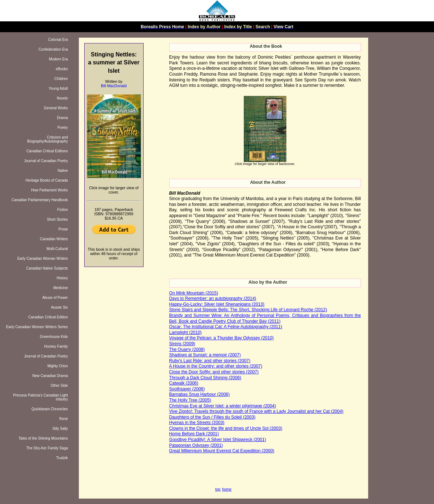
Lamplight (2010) (186, 333)
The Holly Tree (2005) (190, 400)
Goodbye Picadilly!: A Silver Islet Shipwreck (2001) (218, 440)
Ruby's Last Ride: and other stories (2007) (210, 361)
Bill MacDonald (114, 86)
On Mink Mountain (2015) (194, 293)
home (227, 489)
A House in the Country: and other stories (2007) (216, 366)
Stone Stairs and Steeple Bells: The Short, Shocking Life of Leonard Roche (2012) (248, 310)
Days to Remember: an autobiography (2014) (213, 298)
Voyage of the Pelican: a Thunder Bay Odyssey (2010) (222, 338)
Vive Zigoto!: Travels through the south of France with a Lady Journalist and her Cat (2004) (256, 411)
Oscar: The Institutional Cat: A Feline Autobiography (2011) (226, 327)
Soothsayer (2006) (187, 389)
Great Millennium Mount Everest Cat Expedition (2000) (222, 451)
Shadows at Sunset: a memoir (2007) (205, 355)
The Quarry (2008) (187, 350)
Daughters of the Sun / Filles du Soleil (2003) (212, 417)
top (218, 489)
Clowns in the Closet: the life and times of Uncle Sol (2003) (226, 428)
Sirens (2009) (182, 344)
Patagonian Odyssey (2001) (196, 445)
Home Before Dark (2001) (194, 434)
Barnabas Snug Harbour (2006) (199, 394)
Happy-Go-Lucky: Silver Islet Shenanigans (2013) (217, 304)
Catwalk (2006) (184, 383)
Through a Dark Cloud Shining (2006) (205, 378)
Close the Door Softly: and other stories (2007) (214, 372)
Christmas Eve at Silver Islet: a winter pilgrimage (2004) (223, 406)
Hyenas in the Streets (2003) (197, 423)
